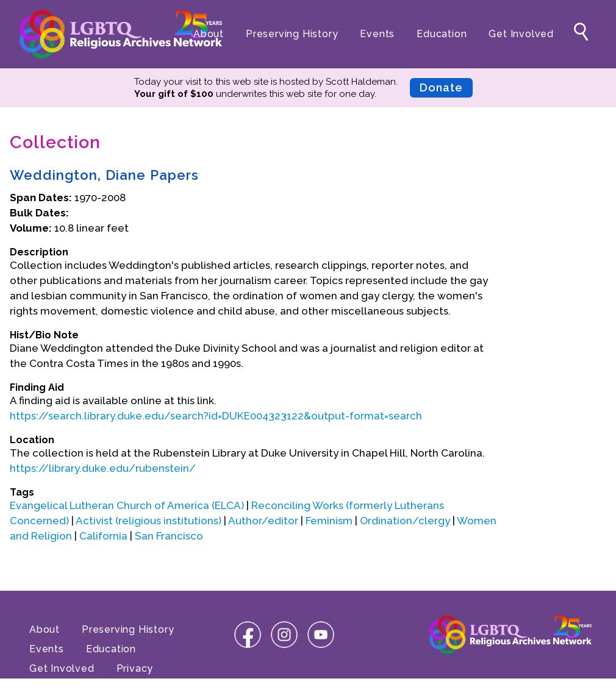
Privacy (135, 668)
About (209, 34)
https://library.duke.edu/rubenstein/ (103, 468)
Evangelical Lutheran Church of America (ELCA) (127, 505)
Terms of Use (63, 688)
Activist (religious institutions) (149, 521)
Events (377, 34)
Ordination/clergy (405, 521)
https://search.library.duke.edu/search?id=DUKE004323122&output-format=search (216, 416)
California (103, 536)
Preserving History (292, 34)
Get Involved (521, 34)
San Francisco (169, 536)
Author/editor (263, 521)
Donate (441, 87)
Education (442, 34)
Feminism (329, 521)
